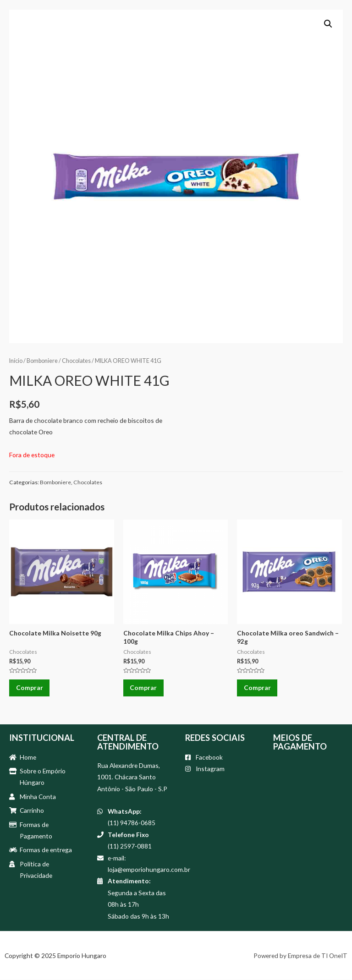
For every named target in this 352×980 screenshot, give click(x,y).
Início (16, 361)
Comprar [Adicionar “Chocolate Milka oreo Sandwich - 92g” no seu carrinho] (257, 688)
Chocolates (76, 361)
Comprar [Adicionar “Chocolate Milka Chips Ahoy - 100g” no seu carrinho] (144, 688)
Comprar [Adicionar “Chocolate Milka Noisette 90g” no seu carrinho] (30, 688)
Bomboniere (42, 361)
